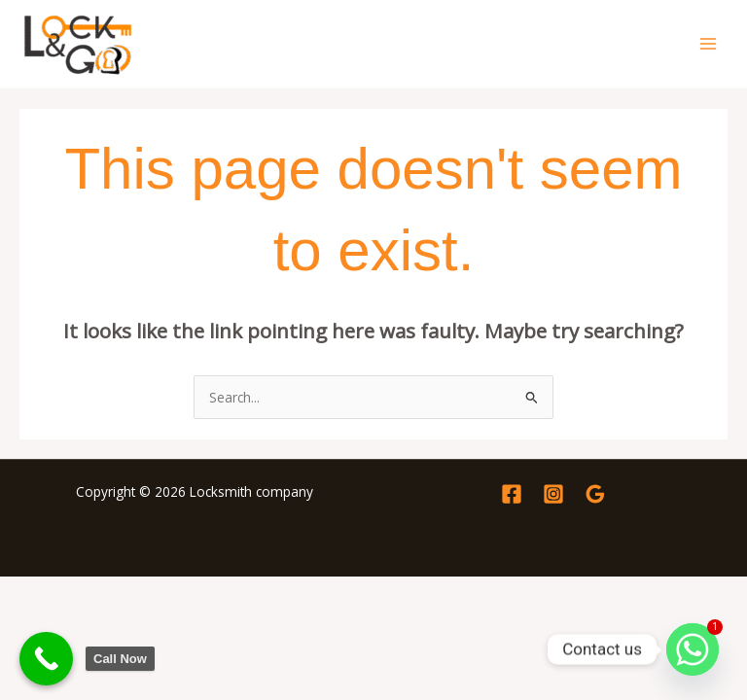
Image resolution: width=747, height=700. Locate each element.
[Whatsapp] (693, 649)
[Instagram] (553, 494)
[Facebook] (512, 494)
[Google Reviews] (595, 494)
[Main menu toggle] (709, 44)
